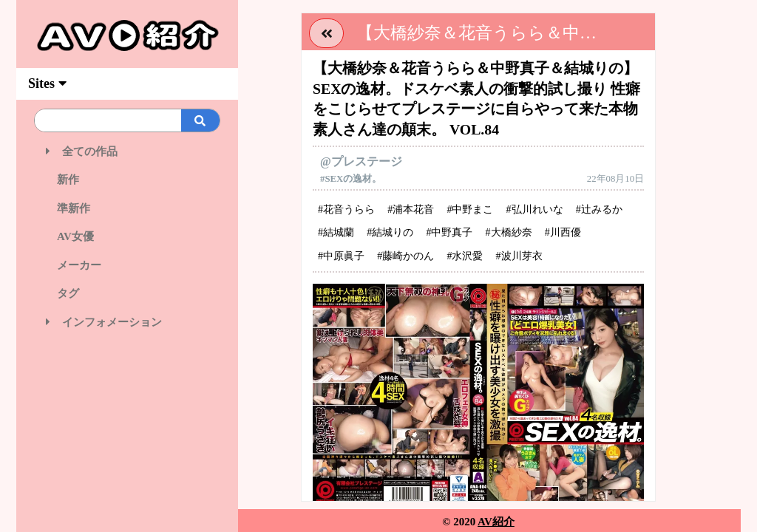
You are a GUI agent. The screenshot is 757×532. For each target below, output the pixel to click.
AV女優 (70, 236)
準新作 (68, 208)
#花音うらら (346, 209)
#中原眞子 (341, 256)
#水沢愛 (465, 256)
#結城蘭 (336, 232)
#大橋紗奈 (509, 232)
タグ (62, 293)
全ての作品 (82, 151)
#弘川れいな (535, 209)
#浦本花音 (411, 209)
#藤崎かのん (405, 256)
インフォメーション (104, 322)
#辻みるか (599, 209)
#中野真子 (449, 232)
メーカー (74, 265)
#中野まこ (470, 209)
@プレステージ (361, 161)
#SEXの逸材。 (351, 179)
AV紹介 (496, 522)
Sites (47, 83)
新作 (62, 180)
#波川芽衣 (519, 256)
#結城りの (390, 232)
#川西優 (563, 232)
